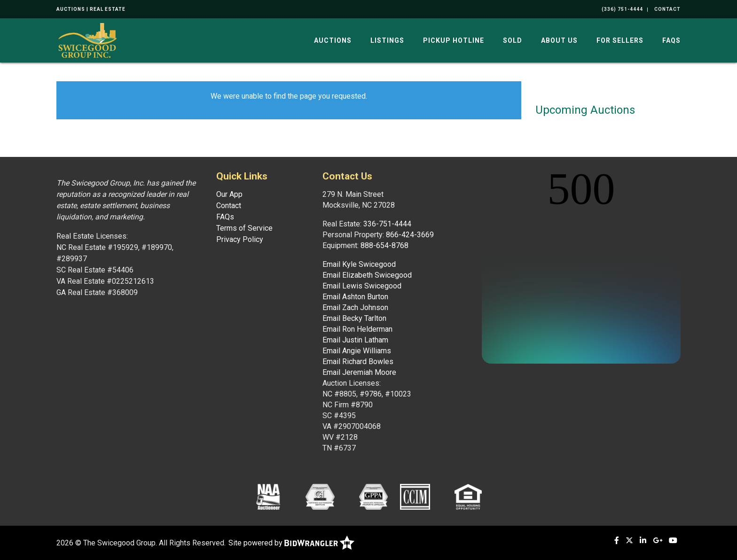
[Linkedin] (643, 541)
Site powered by (291, 543)
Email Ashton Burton (355, 297)
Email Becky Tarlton (354, 318)
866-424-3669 (410, 235)
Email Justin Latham (355, 340)
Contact (229, 206)
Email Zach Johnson (355, 307)
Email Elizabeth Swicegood (367, 275)
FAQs (671, 40)
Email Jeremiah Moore (359, 372)
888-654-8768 (384, 245)
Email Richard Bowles (358, 362)
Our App (229, 194)
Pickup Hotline (454, 40)
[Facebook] (617, 541)
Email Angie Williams (357, 351)
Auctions (333, 40)
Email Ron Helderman (357, 329)
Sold (513, 40)
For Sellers (620, 40)
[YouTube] (673, 541)
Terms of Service (244, 228)
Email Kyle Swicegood (359, 264)
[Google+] (658, 541)
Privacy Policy (240, 239)
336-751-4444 (387, 224)
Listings (387, 40)
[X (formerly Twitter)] (629, 541)
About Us (559, 40)
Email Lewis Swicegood (362, 286)
